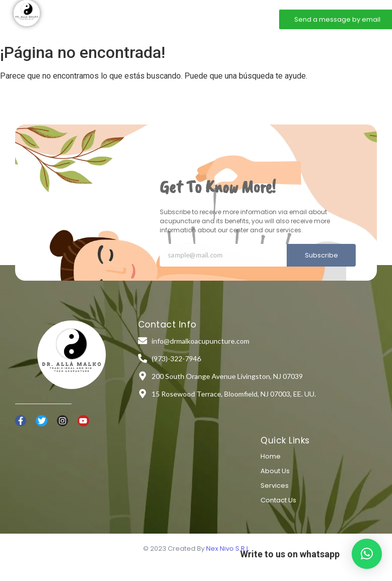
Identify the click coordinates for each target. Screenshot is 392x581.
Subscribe (321, 255)
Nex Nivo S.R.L (227, 548)
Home (113, 19)
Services (185, 19)
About (147, 19)
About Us (275, 471)
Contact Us (278, 500)
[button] (367, 554)
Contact (225, 19)
